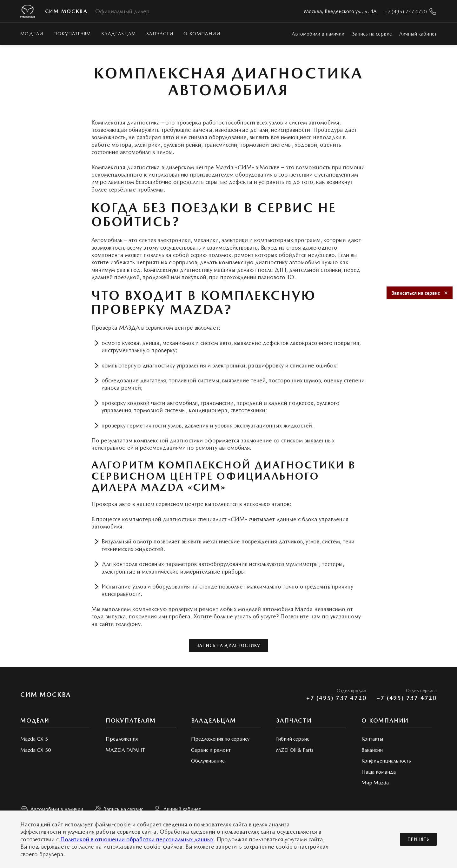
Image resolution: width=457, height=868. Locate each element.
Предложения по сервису (220, 739)
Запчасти (160, 34)
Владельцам (119, 34)
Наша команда (379, 772)
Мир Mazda (375, 783)
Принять (418, 839)
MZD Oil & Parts (295, 750)
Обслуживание (208, 761)
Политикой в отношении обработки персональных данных (137, 839)
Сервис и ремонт (211, 750)
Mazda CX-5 (34, 739)
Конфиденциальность (386, 761)
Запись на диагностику (228, 646)
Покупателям (72, 34)
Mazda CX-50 (36, 750)
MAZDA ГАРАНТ (125, 750)
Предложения (122, 739)
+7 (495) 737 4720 (336, 698)
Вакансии (372, 750)
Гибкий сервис (293, 739)
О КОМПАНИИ (202, 34)
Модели (32, 34)
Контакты (372, 739)
